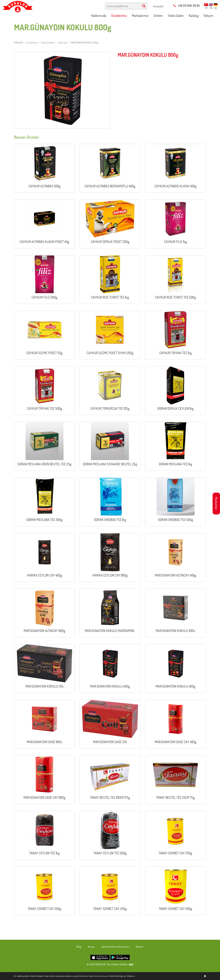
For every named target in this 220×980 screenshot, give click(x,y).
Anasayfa (158, 6)
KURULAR (18, 43)
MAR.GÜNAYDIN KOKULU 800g (85, 43)
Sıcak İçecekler (48, 43)
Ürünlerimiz (32, 43)
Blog (79, 947)
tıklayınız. (131, 976)
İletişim (140, 947)
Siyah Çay (63, 43)
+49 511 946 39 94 (187, 6)
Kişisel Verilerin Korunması (115, 947)
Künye (91, 947)
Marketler (216, 503)
